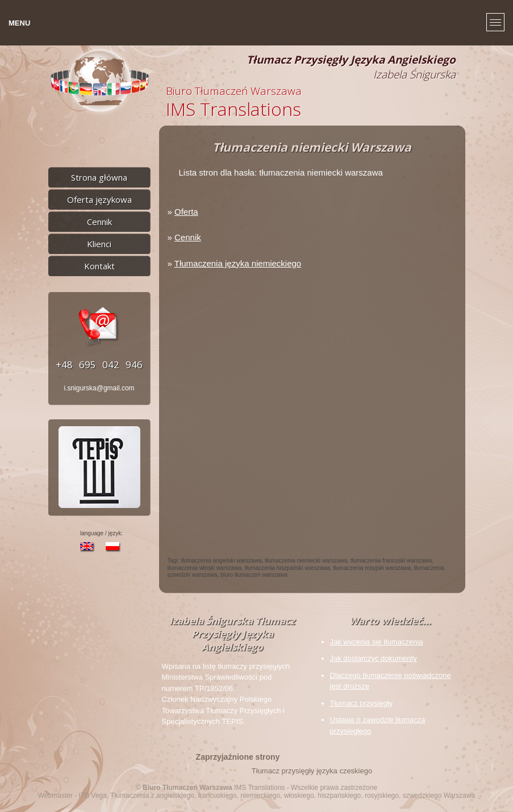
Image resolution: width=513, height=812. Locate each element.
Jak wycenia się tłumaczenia (377, 642)
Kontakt (99, 266)
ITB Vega (93, 796)
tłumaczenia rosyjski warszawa (372, 568)
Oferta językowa (99, 199)
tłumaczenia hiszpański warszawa (287, 568)
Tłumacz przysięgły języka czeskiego (312, 771)
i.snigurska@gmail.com (99, 388)
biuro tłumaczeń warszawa (254, 575)
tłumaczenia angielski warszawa (221, 561)
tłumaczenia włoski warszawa (205, 568)
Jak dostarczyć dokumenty (374, 658)
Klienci (99, 244)
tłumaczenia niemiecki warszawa (306, 561)
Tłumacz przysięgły (362, 703)
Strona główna (99, 177)
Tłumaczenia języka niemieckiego (238, 263)
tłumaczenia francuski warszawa (391, 561)
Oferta (186, 212)
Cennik (99, 222)
